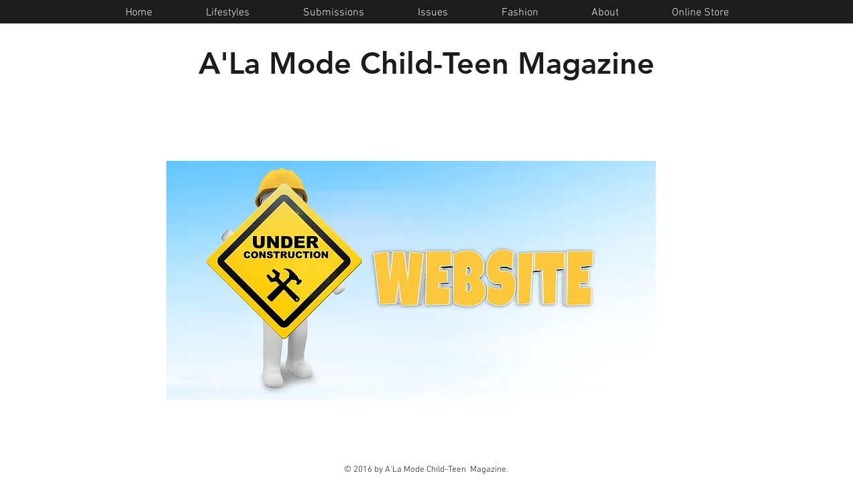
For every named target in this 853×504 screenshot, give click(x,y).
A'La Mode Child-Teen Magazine (427, 63)
